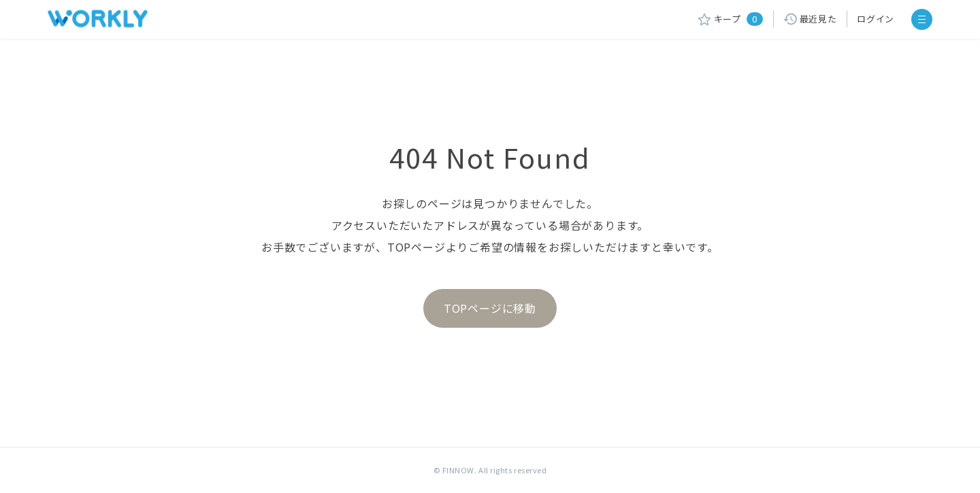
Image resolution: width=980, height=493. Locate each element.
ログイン (876, 19)
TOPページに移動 (490, 308)
